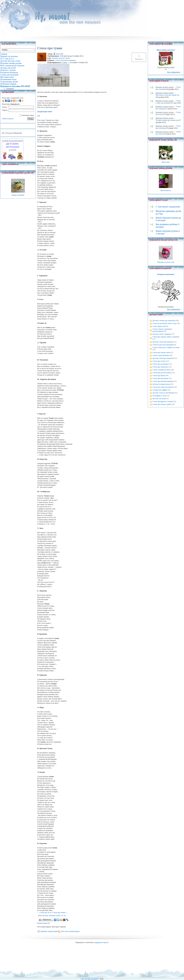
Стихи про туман (69, 14)
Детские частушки (159, 399)
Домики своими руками (166, 67)
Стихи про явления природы (65, 60)
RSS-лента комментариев (70, 931)
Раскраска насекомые (166, 274)
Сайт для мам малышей (89, 979)
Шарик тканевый (18, 195)
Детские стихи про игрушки (163, 342)
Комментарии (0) (43, 923)
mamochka (60, 54)
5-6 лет (64, 916)
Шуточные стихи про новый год (167, 95)
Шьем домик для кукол (166, 50)
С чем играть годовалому (168, 207)
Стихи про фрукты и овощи (163, 401)
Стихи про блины (59, 912)
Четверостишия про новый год (167, 120)
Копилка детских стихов (61, 58)
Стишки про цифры (160, 390)
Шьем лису (166, 162)
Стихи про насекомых (161, 364)
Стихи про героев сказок (162, 352)
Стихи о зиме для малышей (168, 102)
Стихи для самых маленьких (163, 387)
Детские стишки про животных (164, 321)
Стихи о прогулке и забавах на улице (166, 347)
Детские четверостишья (161, 384)
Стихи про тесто (45, 912)
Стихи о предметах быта (162, 370)
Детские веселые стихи (52, 14)
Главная (38, 14)
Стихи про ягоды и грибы (162, 404)
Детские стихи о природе (162, 334)
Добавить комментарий (49, 931)
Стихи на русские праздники (163, 345)
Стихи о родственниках (161, 355)
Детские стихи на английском (163, 393)
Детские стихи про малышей (163, 358)
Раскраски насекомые (166, 307)
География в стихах (160, 396)
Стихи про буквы (159, 376)
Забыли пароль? (8, 119)
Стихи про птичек (159, 361)
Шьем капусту (166, 190)
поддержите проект (101, 942)
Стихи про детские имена (162, 373)
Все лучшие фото (174, 72)
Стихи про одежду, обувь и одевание (166, 337)
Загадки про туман (45, 112)
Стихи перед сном (159, 326)
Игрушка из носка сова (166, 262)
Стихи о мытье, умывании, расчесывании (162, 330)
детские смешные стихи (51, 916)
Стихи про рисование (160, 378)
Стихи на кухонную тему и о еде (164, 323)
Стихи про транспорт (160, 367)
